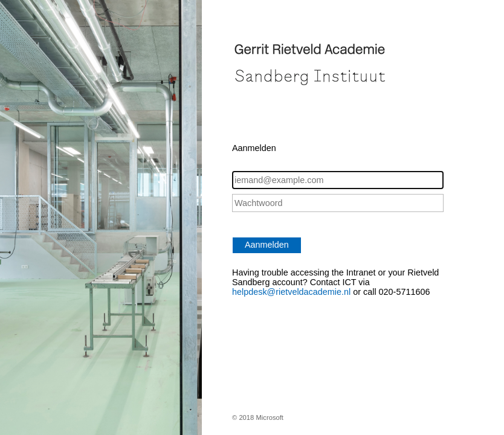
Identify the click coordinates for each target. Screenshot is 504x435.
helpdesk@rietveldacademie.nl (292, 292)
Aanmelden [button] (267, 245)
